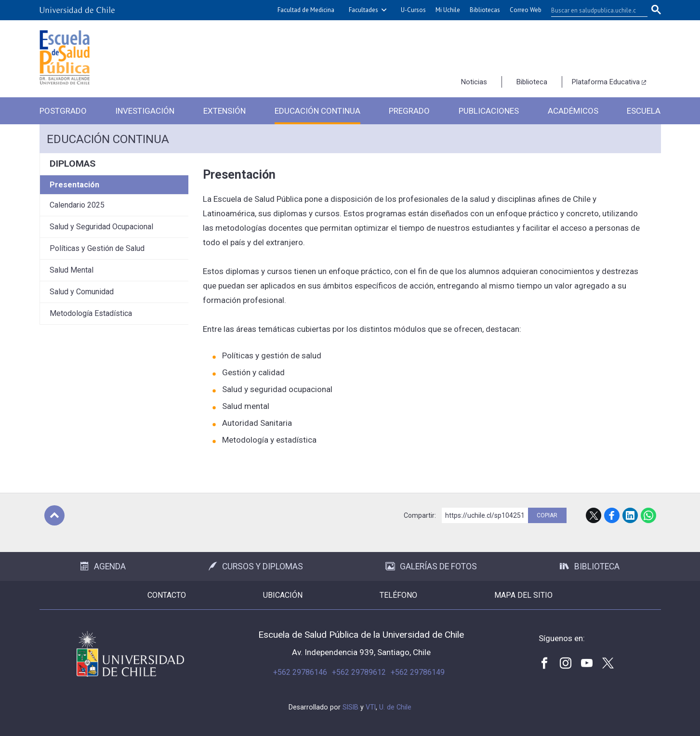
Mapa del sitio (523, 595)
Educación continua (108, 139)
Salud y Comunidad (82, 292)
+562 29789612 (359, 672)
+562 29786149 (418, 672)
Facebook (612, 515)
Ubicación (283, 595)
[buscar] (594, 10)
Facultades (363, 10)
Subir (54, 515)
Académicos (573, 111)
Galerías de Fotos (431, 566)
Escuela (644, 111)
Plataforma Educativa (606, 82)
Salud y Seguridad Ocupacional (101, 227)
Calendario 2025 (77, 205)
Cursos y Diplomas (256, 566)
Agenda (103, 566)
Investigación (145, 111)
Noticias (474, 82)
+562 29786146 (300, 672)
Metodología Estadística (91, 313)
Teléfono (398, 595)
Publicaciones (489, 111)
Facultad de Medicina (306, 10)
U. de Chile (395, 707)
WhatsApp (648, 515)
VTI (371, 707)
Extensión (225, 111)
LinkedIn (630, 515)
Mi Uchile (448, 10)
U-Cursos (413, 10)
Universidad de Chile (130, 654)
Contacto (167, 595)
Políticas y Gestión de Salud (97, 248)
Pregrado (409, 111)
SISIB (350, 707)
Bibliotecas (485, 10)
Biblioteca (532, 82)
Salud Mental (72, 270)
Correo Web (526, 10)
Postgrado (63, 111)
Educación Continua (317, 111)
